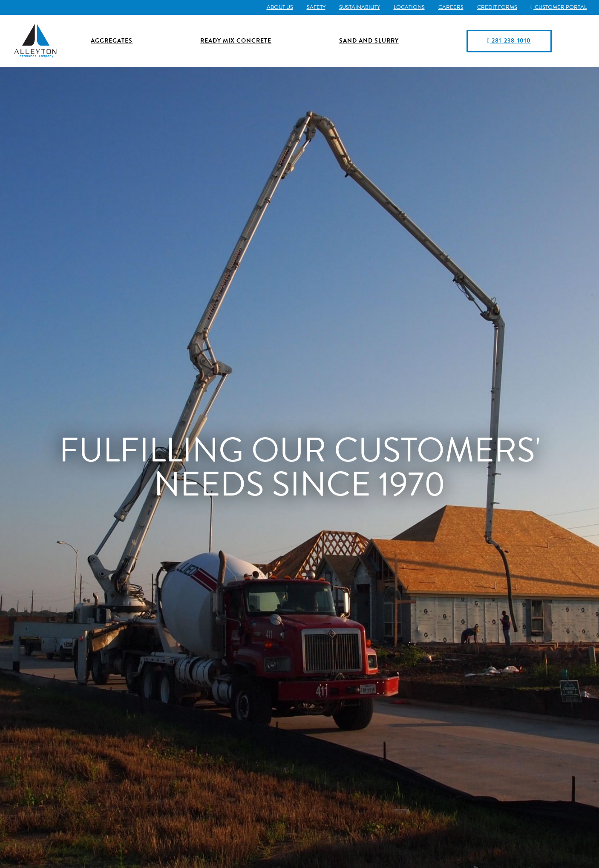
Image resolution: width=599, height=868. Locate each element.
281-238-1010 (509, 41)
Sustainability (357, 7)
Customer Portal (558, 7)
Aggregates (112, 41)
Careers (449, 7)
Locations (407, 7)
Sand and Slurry (369, 41)
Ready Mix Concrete (236, 41)
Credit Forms (495, 7)
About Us (278, 7)
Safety (314, 7)
